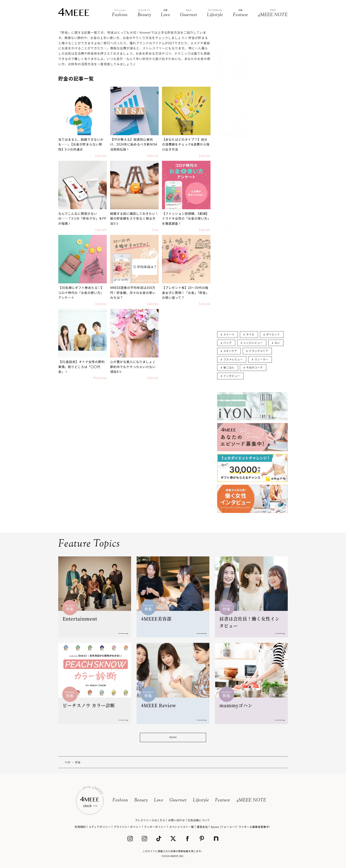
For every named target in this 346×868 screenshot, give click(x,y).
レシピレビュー (253, 343)
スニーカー (261, 359)
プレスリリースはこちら (150, 820)
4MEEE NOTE (251, 800)
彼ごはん (229, 367)
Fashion (120, 800)
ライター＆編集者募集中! (254, 827)
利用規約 (80, 827)
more (173, 737)
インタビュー (232, 376)
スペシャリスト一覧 (181, 827)
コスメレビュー (233, 359)
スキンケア (230, 351)
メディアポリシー (100, 827)
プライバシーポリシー (127, 827)
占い (277, 343)
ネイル (250, 334)
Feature (223, 800)
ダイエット (273, 334)
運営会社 (202, 827)
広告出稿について (199, 820)
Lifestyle (201, 800)
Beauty (141, 800)
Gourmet (178, 800)
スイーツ (229, 334)
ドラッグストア (259, 351)
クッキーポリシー (155, 827)
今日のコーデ (255, 367)
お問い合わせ (177, 820)
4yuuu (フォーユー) (223, 827)
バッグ (228, 343)
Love (159, 800)
